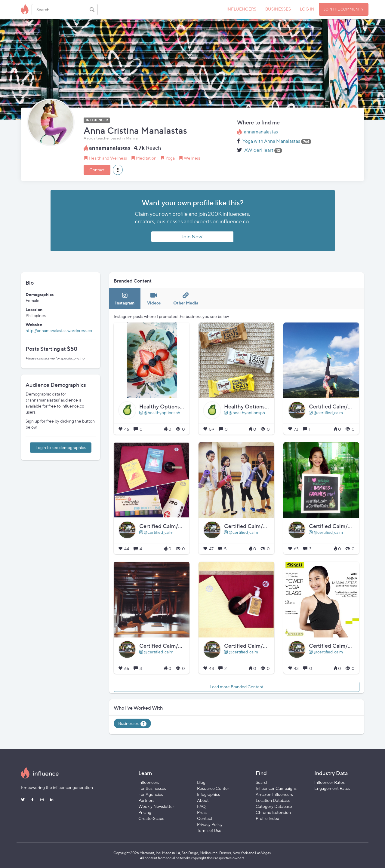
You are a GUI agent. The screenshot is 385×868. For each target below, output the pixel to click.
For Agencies (151, 794)
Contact (97, 170)
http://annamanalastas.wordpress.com (61, 330)
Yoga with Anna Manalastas (271, 141)
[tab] (125, 299)
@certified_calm (326, 413)
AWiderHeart (259, 150)
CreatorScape (151, 818)
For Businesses (152, 788)
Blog (201, 782)
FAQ (201, 806)
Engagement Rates (332, 788)
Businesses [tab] (132, 724)
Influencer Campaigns (276, 788)
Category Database (274, 806)
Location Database (273, 800)
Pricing (145, 812)
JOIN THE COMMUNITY (344, 9)
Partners (146, 800)
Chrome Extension (273, 812)
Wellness (192, 158)
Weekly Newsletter (156, 806)
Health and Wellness (108, 158)
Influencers (149, 782)
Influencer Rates (330, 782)
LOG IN (307, 9)
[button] (118, 170)
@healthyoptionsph (160, 413)
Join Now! (192, 237)
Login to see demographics (61, 447)
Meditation (146, 158)
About (203, 800)
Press (202, 812)
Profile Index (267, 818)
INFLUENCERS (241, 9)
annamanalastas (261, 132)
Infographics (208, 794)
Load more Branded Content (237, 687)
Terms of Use (209, 830)
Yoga (170, 158)
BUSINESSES (278, 9)
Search (262, 782)
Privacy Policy (210, 824)
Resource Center (213, 788)
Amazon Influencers (274, 794)
